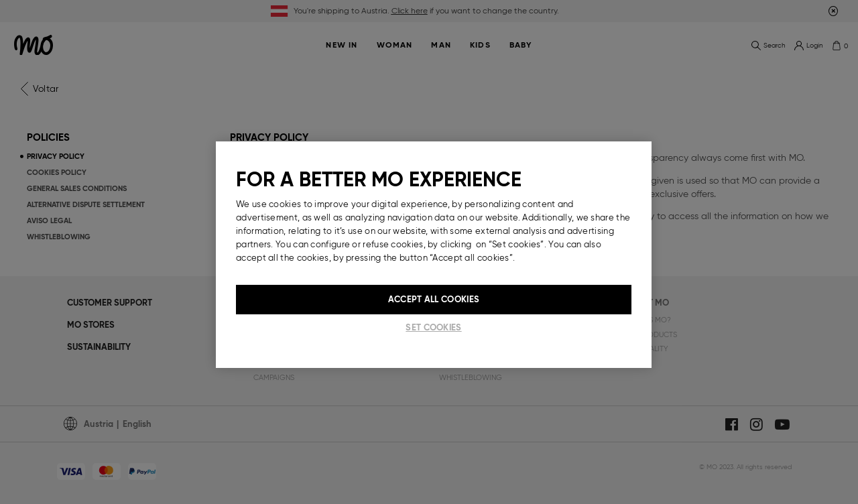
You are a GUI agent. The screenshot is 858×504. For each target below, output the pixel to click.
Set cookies (433, 327)
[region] (434, 255)
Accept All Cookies (434, 299)
